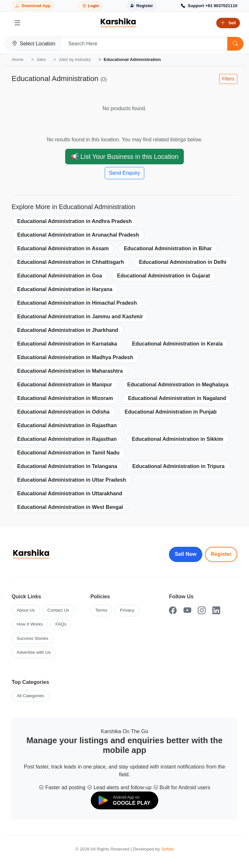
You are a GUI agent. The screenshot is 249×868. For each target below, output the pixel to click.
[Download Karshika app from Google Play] (33, 6)
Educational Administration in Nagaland (177, 398)
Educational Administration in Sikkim (177, 439)
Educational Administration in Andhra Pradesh (75, 221)
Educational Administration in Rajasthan (67, 425)
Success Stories (32, 638)
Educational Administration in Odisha (63, 412)
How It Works (30, 624)
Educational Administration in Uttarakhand (70, 493)
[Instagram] (202, 610)
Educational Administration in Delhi (183, 262)
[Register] (142, 6)
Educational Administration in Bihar (168, 248)
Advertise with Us (34, 652)
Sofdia (167, 849)
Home (18, 59)
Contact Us (58, 610)
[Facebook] (173, 610)
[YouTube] (187, 610)
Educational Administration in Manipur (65, 385)
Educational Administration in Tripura (178, 466)
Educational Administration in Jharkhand (68, 330)
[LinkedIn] (216, 610)
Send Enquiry (124, 173)
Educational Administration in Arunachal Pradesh (78, 235)
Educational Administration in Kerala (177, 344)
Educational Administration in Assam (63, 248)
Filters (228, 79)
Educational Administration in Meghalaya (178, 385)
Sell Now (186, 554)
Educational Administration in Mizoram (65, 398)
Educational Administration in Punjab (171, 412)
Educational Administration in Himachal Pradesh (77, 303)
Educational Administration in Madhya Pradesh (75, 357)
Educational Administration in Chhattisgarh (71, 262)
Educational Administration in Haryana (65, 289)
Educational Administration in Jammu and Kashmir (80, 317)
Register (221, 554)
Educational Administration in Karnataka (67, 344)
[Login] (90, 6)
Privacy (127, 610)
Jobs (41, 59)
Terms (101, 610)
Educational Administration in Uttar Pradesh (71, 480)
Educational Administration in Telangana (67, 466)
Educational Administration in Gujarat (164, 276)
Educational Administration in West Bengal (70, 507)
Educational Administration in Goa (60, 276)
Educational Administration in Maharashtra (70, 371)
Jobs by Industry (75, 59)
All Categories (30, 696)
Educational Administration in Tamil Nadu (68, 453)
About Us (26, 610)
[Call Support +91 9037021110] (209, 6)
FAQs (61, 624)
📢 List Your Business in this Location (125, 157)
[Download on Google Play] (124, 800)
